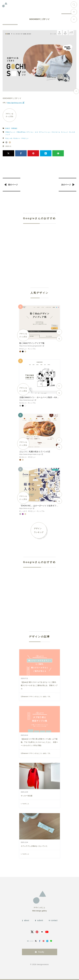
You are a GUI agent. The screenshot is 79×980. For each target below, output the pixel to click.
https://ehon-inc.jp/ (26, 508)
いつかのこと (25, 804)
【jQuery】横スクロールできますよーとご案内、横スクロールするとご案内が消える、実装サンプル (39, 685)
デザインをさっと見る (10, 115)
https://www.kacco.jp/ (27, 400)
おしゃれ (9, 138)
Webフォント (11, 132)
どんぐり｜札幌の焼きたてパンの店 (35, 452)
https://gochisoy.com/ (14, 103)
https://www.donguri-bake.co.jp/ (30, 454)
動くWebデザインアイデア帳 (32, 343)
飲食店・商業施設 (11, 128)
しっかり (24, 511)
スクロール (56, 132)
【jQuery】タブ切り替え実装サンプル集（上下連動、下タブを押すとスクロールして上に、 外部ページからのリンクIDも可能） (39, 742)
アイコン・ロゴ (33, 132)
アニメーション (45, 132)
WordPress (22, 132)
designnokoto (43, 964)
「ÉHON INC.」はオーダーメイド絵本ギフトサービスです (45, 506)
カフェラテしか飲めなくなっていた (34, 846)
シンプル (32, 349)
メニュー (65, 132)
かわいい (17, 138)
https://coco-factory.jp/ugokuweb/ (31, 346)
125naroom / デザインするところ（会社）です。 (36, 697)
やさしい (26, 138)
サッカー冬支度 (27, 796)
